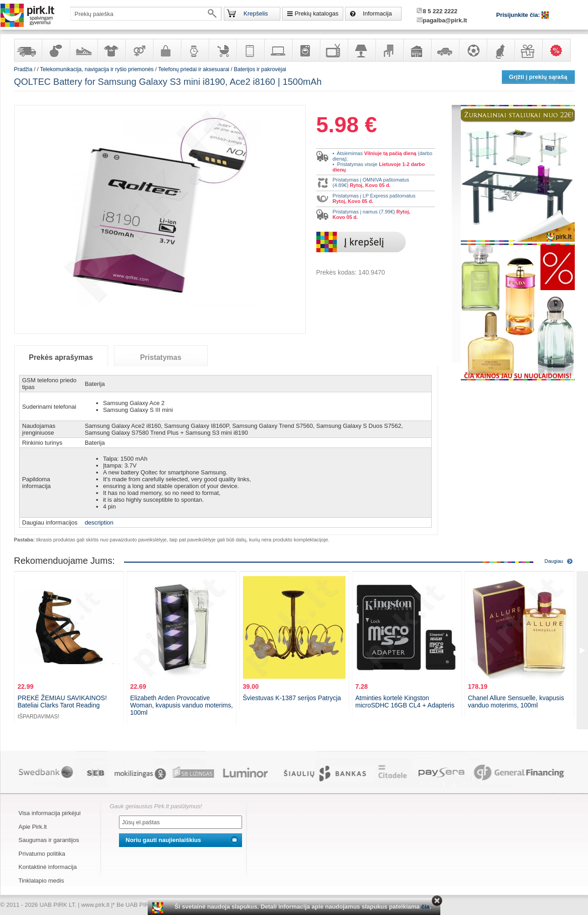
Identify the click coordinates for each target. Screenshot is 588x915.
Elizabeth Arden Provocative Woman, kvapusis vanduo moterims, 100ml (182, 705)
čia (425, 907)
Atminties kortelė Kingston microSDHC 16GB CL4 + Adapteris (405, 702)
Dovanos (528, 50)
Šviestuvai (361, 50)
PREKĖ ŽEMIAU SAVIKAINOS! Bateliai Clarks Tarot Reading (62, 702)
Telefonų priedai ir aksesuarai (194, 69)
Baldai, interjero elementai (389, 50)
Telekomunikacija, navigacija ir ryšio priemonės (250, 50)
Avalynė (83, 50)
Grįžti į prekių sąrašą (538, 77)
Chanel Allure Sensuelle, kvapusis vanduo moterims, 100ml (516, 702)
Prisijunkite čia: (519, 15)
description (99, 522)
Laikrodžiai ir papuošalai (195, 50)
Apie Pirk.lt (33, 827)
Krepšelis (255, 13)
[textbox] (146, 14)
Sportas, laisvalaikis (473, 50)
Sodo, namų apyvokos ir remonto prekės (417, 50)
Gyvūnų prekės (500, 50)
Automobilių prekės (445, 50)
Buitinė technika (306, 50)
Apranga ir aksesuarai (111, 50)
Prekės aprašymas (61, 357)
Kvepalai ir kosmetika (56, 50)
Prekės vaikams (222, 50)
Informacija (377, 13)
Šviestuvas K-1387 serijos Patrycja (292, 698)
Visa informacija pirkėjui (50, 813)
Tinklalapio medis (41, 881)
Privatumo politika (42, 854)
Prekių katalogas (316, 13)
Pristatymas (161, 357)
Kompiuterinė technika (278, 50)
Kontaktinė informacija (48, 867)
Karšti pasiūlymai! (559, 50)
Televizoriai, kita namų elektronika (334, 50)
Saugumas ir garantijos (49, 840)
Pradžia (23, 69)
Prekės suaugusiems (139, 50)
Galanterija (167, 50)
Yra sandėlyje (28, 50)
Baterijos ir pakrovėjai (260, 69)
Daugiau (554, 561)
